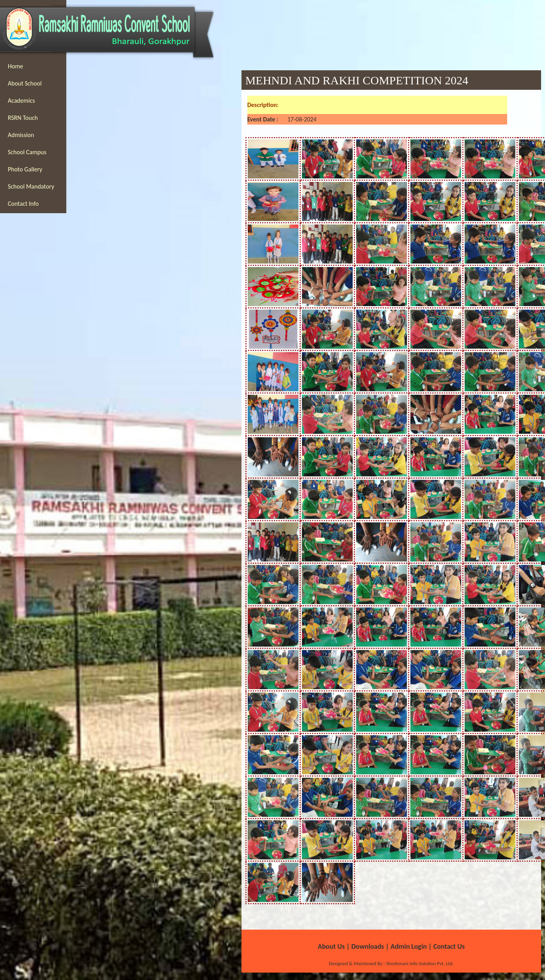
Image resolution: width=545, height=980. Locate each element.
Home (15, 66)
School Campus (27, 152)
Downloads (367, 946)
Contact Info (23, 204)
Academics (21, 101)
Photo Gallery (25, 169)
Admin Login (409, 946)
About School (25, 83)
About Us (331, 946)
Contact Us (449, 946)
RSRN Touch (23, 118)
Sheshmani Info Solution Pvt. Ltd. (419, 963)
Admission (21, 135)
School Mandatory (31, 186)
